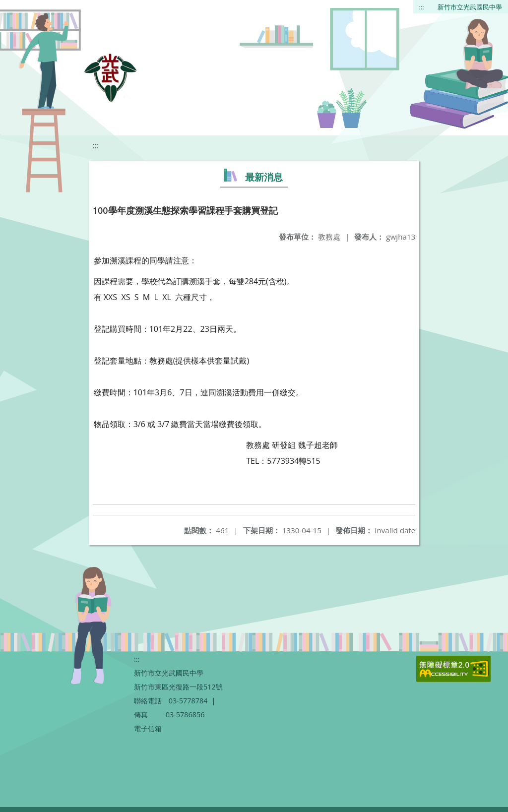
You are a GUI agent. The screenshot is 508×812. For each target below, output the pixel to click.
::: (422, 7)
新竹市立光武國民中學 (470, 7)
